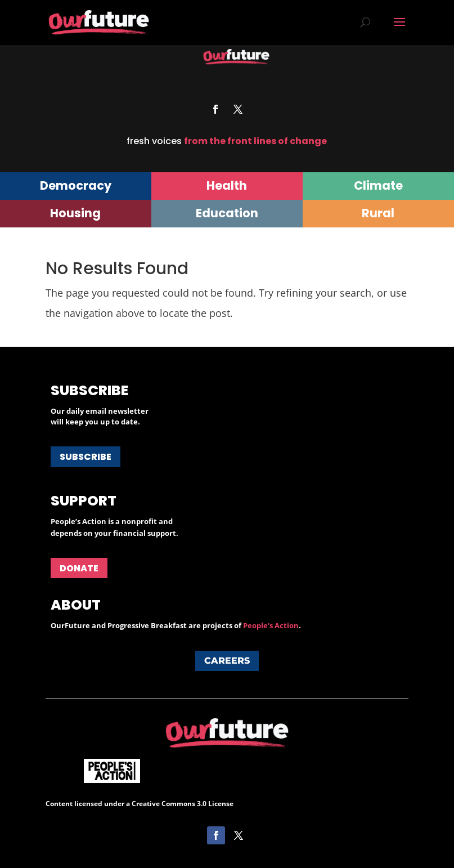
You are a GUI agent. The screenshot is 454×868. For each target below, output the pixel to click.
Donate (79, 568)
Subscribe (86, 457)
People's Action (271, 625)
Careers (227, 661)
